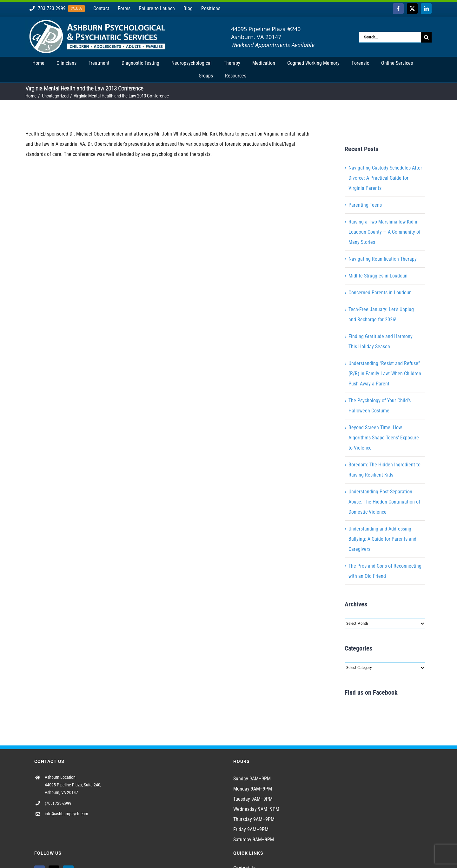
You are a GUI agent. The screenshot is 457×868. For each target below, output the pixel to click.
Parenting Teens (365, 205)
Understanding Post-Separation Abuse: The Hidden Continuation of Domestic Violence (384, 502)
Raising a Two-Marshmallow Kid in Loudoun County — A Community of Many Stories (384, 232)
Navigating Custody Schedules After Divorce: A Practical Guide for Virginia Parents (385, 178)
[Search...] (390, 37)
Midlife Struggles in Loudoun (378, 276)
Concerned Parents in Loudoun (380, 293)
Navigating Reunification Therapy (383, 259)
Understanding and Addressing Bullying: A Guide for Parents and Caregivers (382, 539)
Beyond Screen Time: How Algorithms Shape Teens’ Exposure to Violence (384, 438)
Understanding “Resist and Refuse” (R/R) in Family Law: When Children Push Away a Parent (385, 374)
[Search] (426, 37)
